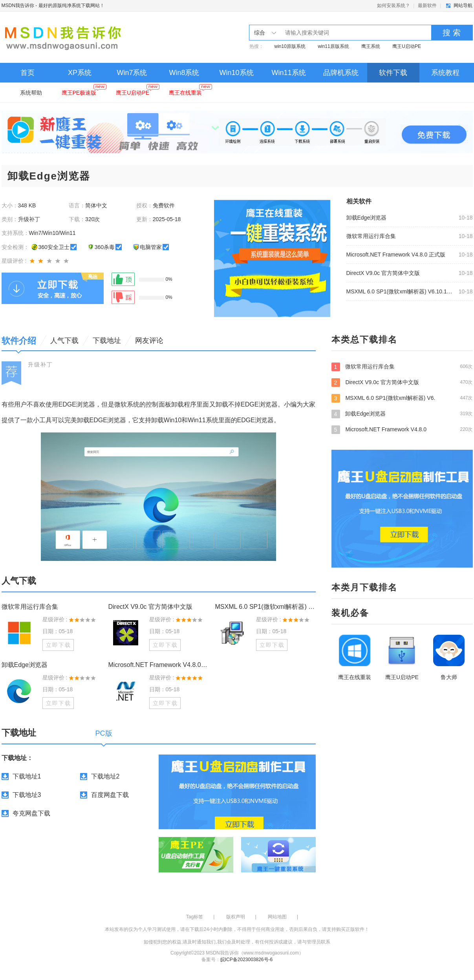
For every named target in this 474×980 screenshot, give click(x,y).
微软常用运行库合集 (371, 236)
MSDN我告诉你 (18, 5)
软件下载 (393, 73)
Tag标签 (195, 917)
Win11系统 (288, 73)
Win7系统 (132, 73)
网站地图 (277, 917)
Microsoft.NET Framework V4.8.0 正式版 (396, 255)
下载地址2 (105, 776)
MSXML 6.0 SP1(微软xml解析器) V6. (402, 398)
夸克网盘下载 (31, 813)
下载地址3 (27, 795)
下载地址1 (27, 776)
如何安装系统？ (393, 5)
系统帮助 (31, 93)
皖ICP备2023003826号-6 (246, 960)
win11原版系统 (333, 46)
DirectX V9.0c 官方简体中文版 (383, 273)
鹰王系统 (371, 46)
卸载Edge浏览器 (367, 218)
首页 (27, 73)
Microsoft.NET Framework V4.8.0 (402, 429)
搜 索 (452, 33)
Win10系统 (236, 73)
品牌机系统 (341, 73)
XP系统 (80, 73)
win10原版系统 (290, 46)
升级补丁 (40, 365)
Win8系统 (184, 73)
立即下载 (59, 645)
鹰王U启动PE (407, 46)
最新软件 (427, 5)
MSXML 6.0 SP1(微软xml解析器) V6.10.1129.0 (400, 291)
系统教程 (445, 73)
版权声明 (236, 917)
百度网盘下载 (110, 795)
